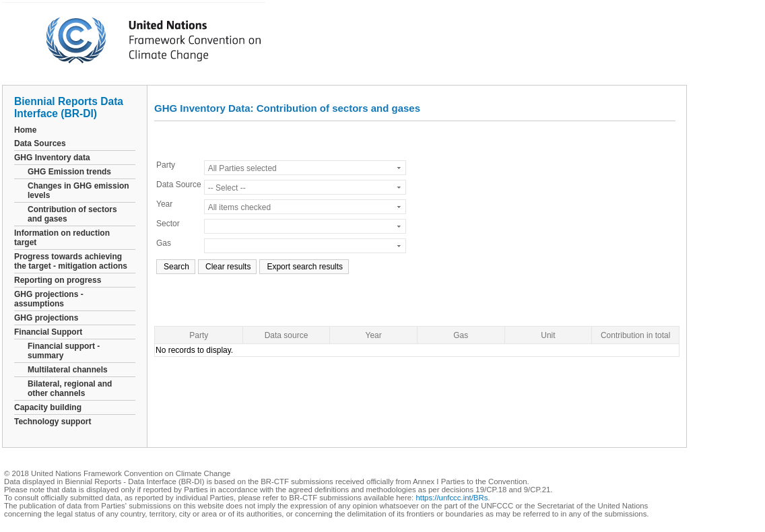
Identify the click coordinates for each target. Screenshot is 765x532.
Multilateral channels (68, 370)
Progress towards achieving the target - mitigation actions (71, 261)
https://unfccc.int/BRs (452, 498)
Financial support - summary (64, 351)
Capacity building (48, 407)
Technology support (53, 422)
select (399, 168)
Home (25, 130)
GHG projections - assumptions (49, 299)
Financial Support (48, 332)
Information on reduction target (62, 238)
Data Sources (40, 143)
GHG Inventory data (52, 158)
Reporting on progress (58, 280)
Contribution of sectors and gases (72, 214)
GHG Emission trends (69, 172)
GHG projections (46, 318)
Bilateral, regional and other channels (70, 389)
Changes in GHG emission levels (78, 191)
